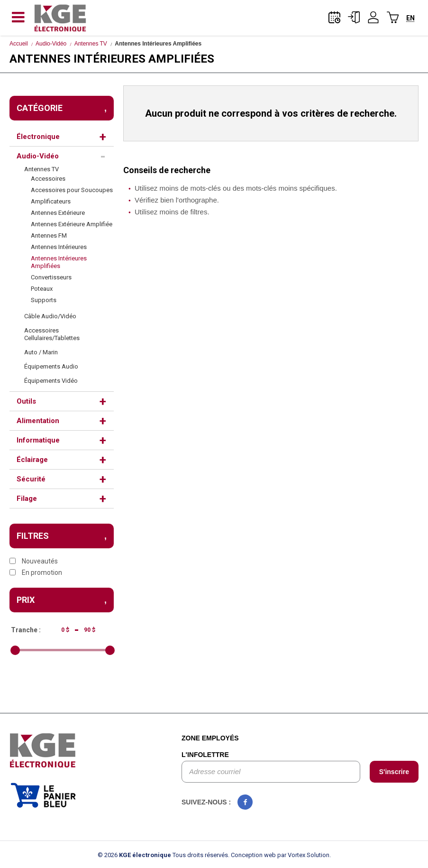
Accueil (19, 44)
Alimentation (38, 421)
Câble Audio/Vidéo (50, 316)
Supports (44, 300)
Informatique (38, 440)
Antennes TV (91, 44)
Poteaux (42, 289)
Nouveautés (34, 561)
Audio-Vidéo (51, 44)
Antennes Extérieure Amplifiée (72, 224)
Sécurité (31, 479)
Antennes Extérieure (58, 213)
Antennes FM (49, 235)
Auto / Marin (41, 352)
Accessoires (48, 179)
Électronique (38, 137)
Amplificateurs (51, 201)
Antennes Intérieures (59, 247)
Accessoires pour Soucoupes (72, 190)
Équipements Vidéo (51, 381)
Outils (26, 401)
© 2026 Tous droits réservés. (164, 855)
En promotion (36, 573)
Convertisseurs (51, 277)
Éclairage (32, 460)
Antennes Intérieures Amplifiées (59, 262)
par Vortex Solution (303, 855)
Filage (27, 499)
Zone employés (210, 738)
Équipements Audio (51, 366)
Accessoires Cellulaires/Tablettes (52, 334)
